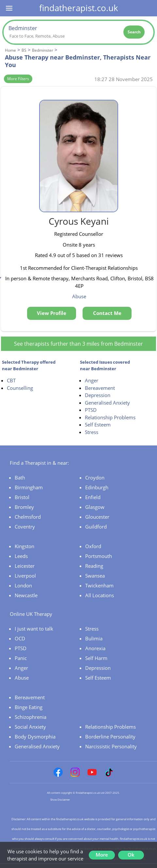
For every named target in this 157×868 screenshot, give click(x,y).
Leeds (21, 556)
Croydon (95, 477)
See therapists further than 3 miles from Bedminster (78, 344)
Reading (94, 566)
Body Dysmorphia (35, 737)
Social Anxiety (30, 727)
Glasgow (95, 507)
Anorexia (95, 648)
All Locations (100, 595)
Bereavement (100, 388)
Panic (21, 658)
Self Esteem (98, 425)
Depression (98, 395)
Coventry (25, 527)
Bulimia (94, 638)
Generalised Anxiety (107, 403)
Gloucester (97, 517)
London (23, 585)
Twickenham (99, 585)
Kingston (24, 546)
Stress (92, 432)
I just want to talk (34, 629)
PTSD (91, 410)
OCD (20, 638)
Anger (92, 380)
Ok (131, 855)
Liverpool (25, 576)
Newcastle (26, 595)
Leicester (25, 566)
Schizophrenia (31, 717)
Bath (20, 477)
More (102, 855)
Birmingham (29, 487)
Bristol (22, 497)
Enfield (93, 497)
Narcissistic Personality (111, 746)
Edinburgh (97, 487)
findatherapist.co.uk (79, 8)
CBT (11, 380)
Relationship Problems (110, 417)
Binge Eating (29, 707)
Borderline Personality (110, 737)
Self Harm (96, 658)
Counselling (20, 388)
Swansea (95, 576)
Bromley (24, 507)
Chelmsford (28, 517)
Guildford (96, 527)
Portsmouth (99, 556)
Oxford (93, 546)
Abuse (22, 678)
